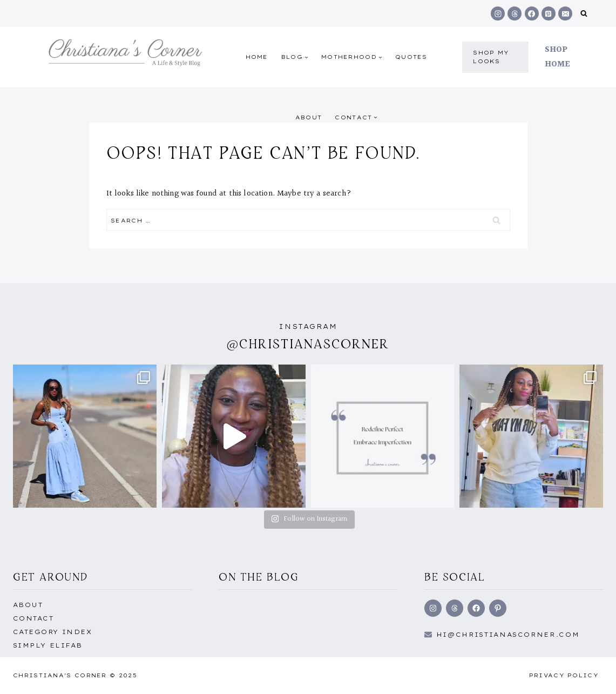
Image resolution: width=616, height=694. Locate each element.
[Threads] (515, 14)
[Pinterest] (549, 14)
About (309, 117)
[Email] (565, 14)
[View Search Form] (584, 14)
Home (257, 57)
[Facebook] (532, 14)
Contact (33, 618)
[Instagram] (498, 14)
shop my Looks (491, 57)
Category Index (52, 632)
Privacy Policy (564, 675)
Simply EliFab (48, 645)
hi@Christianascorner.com (508, 635)
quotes (411, 57)
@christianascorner (308, 344)
